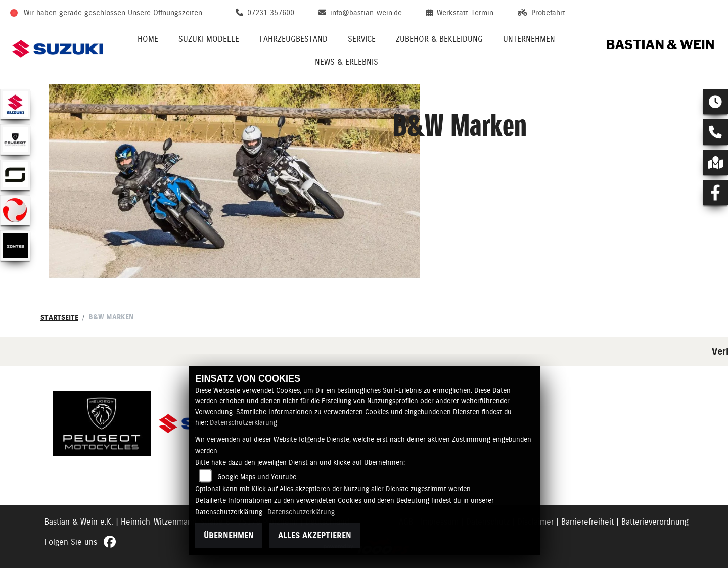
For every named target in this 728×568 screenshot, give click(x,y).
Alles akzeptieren (315, 535)
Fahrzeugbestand (293, 39)
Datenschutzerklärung (243, 422)
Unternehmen (529, 39)
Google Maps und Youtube (257, 477)
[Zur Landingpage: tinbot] (15, 210)
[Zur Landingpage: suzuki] (15, 104)
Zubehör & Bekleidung (439, 39)
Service (362, 39)
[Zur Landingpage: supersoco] (15, 175)
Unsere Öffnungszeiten (165, 13)
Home (148, 39)
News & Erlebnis (347, 62)
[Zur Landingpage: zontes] (15, 246)
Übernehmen (229, 535)
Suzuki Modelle (209, 39)
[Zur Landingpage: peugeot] (15, 139)
